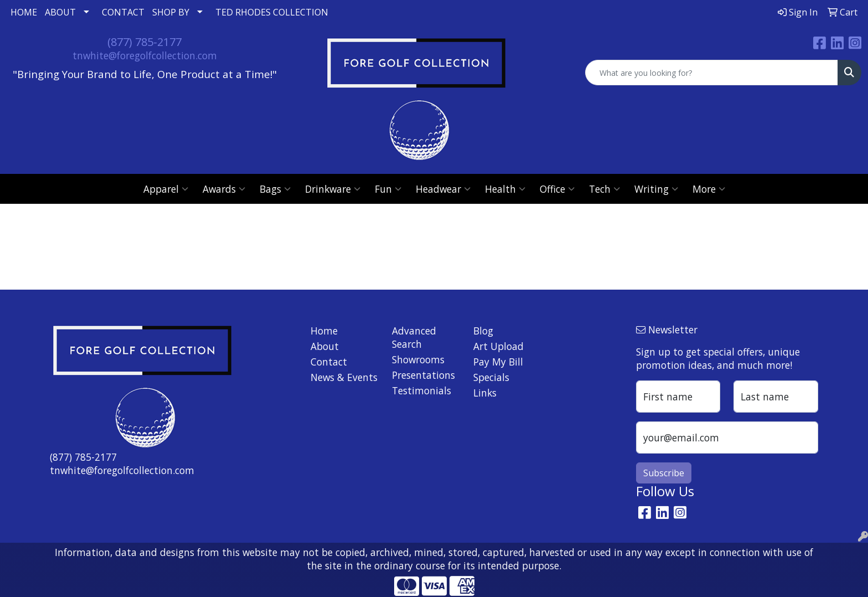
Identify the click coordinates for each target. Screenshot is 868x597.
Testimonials (422, 390)
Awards (224, 189)
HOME (24, 12)
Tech (604, 189)
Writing (656, 189)
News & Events (344, 377)
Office (557, 189)
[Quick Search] (712, 73)
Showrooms (418, 359)
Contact (329, 362)
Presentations (423, 375)
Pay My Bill (498, 362)
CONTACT (123, 12)
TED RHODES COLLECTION (272, 12)
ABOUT (60, 12)
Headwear (443, 189)
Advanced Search (414, 337)
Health (505, 189)
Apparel (166, 189)
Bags (275, 189)
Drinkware (333, 189)
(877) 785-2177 (144, 42)
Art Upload (498, 346)
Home (324, 331)
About (325, 346)
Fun (388, 189)
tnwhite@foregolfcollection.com (145, 55)
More (709, 189)
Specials (491, 377)
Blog (483, 331)
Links (485, 393)
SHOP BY (171, 12)
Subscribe (664, 473)
